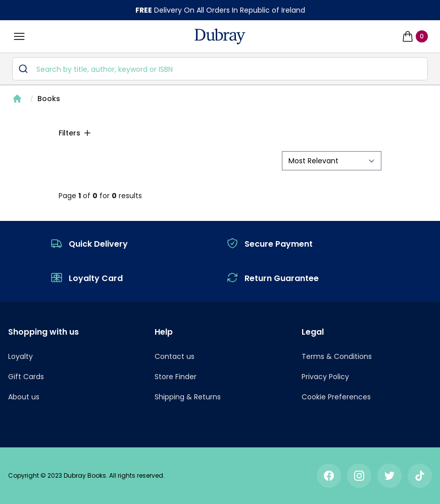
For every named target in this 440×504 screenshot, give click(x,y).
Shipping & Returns (188, 397)
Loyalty (20, 356)
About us (24, 397)
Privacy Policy (325, 377)
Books (49, 99)
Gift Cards (26, 377)
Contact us (175, 356)
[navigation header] (220, 36)
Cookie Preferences (336, 397)
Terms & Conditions (337, 356)
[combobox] (220, 69)
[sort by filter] (332, 161)
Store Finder (176, 377)
